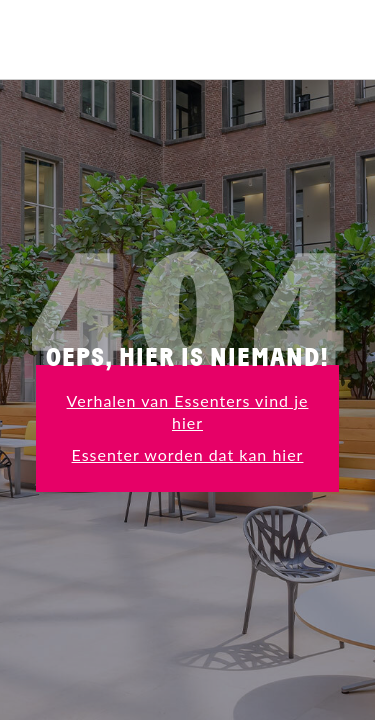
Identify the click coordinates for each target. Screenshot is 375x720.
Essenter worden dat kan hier (188, 454)
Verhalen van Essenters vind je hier (188, 411)
